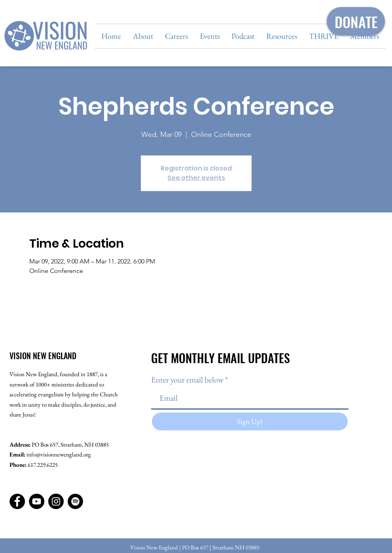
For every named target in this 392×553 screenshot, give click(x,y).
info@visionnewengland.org (59, 454)
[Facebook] (17, 501)
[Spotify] (75, 501)
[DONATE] (356, 21)
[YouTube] (37, 501)
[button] (143, 36)
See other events (196, 178)
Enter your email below (187, 380)
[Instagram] (56, 501)
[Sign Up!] (250, 421)
